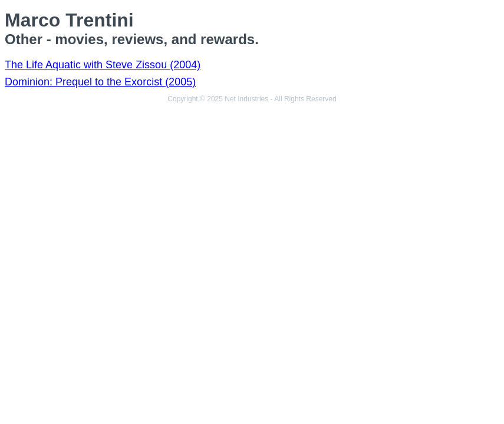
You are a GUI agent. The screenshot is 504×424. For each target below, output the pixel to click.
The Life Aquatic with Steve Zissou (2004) (103, 65)
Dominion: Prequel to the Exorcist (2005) (100, 82)
